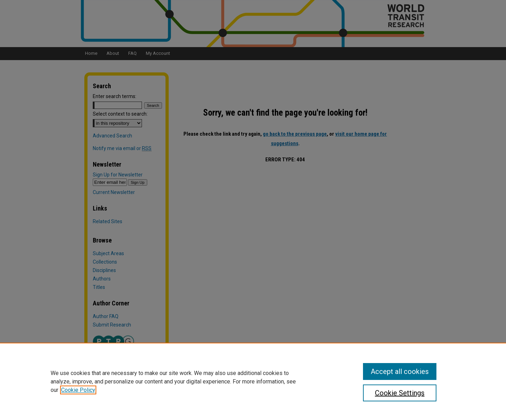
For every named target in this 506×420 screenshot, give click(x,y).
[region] (253, 381)
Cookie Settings (400, 393)
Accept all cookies (400, 371)
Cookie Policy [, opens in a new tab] (78, 390)
